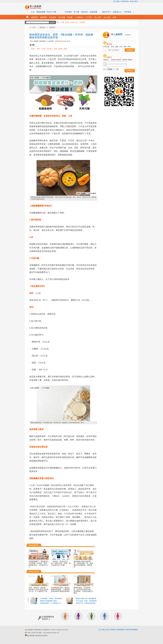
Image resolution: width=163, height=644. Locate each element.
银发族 (78, 618)
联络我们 (113, 630)
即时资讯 (125, 1)
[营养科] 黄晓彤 (127, 60)
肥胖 (38, 49)
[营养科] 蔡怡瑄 (116, 60)
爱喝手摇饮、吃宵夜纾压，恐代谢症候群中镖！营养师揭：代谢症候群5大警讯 (84, 587)
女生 (118, 618)
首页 (34, 27)
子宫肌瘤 (82, 22)
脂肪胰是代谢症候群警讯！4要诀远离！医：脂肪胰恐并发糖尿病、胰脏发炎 (84, 561)
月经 (121, 47)
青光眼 (67, 22)
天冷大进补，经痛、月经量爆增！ (87, 601)
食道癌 (72, 22)
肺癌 (77, 22)
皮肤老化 (50, 49)
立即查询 (130, 50)
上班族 (65, 618)
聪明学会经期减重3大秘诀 (48, 601)
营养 (125, 47)
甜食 (55, 49)
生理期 (43, 49)
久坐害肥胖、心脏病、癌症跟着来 (51, 598)
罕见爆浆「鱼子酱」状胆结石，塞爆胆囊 (81, 12)
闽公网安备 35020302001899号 (37, 636)
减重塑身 (42, 27)
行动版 (116, 1)
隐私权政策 (121, 630)
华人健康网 (34, 7)
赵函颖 (60, 49)
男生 (105, 618)
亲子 (91, 618)
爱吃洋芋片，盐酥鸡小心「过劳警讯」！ (118, 12)
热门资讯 (134, 1)
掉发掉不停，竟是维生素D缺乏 (86, 603)
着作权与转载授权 (132, 630)
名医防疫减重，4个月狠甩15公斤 (51, 603)
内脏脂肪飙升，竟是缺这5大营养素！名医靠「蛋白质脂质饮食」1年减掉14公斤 (39, 561)
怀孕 (129, 47)
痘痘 (113, 47)
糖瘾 (65, 49)
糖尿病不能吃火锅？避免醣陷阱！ (87, 598)
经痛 (63, 22)
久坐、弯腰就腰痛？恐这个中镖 (43, 12)
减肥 (117, 47)
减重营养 (52, 27)
